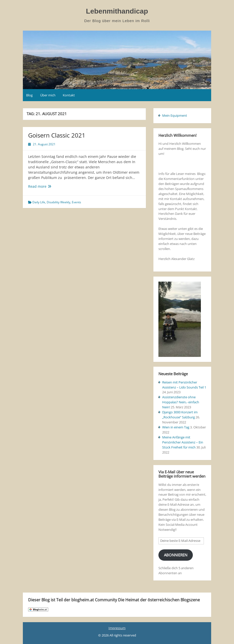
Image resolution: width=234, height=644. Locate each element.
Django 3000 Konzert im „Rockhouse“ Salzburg (180, 415)
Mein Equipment (175, 115)
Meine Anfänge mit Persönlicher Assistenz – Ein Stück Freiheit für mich (183, 442)
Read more (44, 186)
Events (76, 202)
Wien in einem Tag (176, 427)
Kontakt (69, 95)
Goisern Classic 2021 (57, 135)
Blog (29, 95)
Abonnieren (176, 555)
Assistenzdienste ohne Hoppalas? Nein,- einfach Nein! (181, 402)
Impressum (117, 628)
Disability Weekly (59, 202)
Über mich (48, 95)
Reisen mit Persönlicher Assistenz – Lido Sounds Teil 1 (184, 385)
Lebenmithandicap (117, 11)
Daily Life (39, 202)
